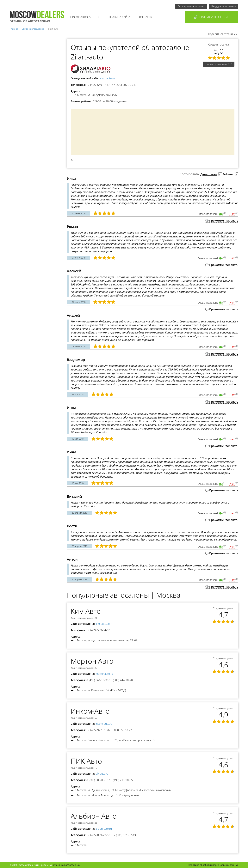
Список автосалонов (84, 17)
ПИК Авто (86, 761)
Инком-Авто (90, 711)
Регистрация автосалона (191, 6)
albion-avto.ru (104, 829)
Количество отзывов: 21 (84, 618)
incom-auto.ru (104, 724)
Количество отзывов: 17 (84, 768)
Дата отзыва (209, 174)
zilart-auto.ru (107, 78)
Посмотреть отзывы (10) (219, 64)
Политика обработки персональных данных (213, 865)
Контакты (145, 17)
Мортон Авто (92, 661)
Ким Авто (86, 611)
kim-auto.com (104, 624)
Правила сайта (119, 17)
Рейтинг (228, 174)
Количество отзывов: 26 (84, 823)
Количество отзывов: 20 (84, 668)
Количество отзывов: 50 (84, 718)
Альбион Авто (94, 816)
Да (221, 214)
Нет (232, 214)
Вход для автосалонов (224, 6)
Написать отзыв (212, 17)
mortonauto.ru (104, 674)
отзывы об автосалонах (67, 865)
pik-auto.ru (102, 774)
